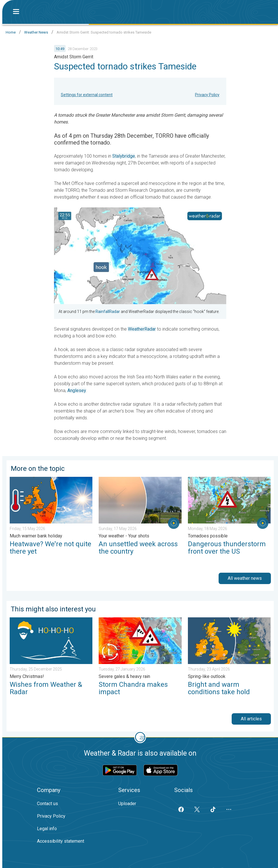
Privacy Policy (207, 95)
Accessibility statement (61, 841)
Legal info (47, 829)
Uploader (127, 804)
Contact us (47, 804)
